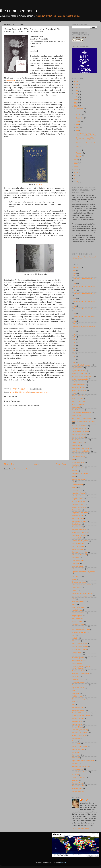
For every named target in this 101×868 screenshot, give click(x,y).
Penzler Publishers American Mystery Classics (82, 667)
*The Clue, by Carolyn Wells (86, 143)
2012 (76, 175)
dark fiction (75, 465)
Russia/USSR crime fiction (81, 713)
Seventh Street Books (79, 735)
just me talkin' (76, 576)
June (78, 127)
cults (73, 459)
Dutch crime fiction (78, 479)
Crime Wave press (78, 457)
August (79, 121)
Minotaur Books (77, 618)
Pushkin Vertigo (77, 696)
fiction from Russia (78, 493)
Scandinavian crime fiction (81, 716)
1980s (74, 321)
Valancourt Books (78, 786)
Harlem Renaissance (79, 521)
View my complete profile (80, 828)
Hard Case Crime (78, 518)
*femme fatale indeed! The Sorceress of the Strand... (85, 139)
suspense (75, 763)
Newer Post (10, 464)
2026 (76, 81)
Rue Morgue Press (78, 707)
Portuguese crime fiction (80, 685)
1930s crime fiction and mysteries (83, 286)
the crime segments (18, 11)
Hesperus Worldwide (79, 530)
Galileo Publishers (78, 504)
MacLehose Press (78, 602)
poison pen (76, 676)
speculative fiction (78, 749)
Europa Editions (77, 485)
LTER (74, 599)
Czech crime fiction (78, 462)
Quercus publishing (78, 699)
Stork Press (76, 758)
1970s (74, 314)
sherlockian (76, 738)
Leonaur (75, 590)
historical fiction (77, 538)
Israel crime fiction (78, 566)
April (78, 147)
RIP (73, 704)
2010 (76, 182)
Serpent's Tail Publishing (80, 732)
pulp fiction (75, 693)
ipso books (75, 558)
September (80, 118)
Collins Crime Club (78, 443)
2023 (76, 91)
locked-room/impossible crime (82, 596)
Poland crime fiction (79, 682)
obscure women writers (40, 392)
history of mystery (78, 546)
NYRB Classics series (79, 644)
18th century (76, 268)
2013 (76, 172)
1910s (74, 273)
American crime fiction (79, 373)
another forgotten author (80, 379)
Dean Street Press (78, 468)
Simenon (75, 741)
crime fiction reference (79, 454)
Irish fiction (75, 563)
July (78, 124)
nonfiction (75, 638)
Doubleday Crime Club (80, 473)
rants (73, 702)
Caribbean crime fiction (80, 429)
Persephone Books (78, 671)
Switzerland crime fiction (80, 766)
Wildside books (77, 789)
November (80, 112)
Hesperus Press (77, 527)
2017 (76, 160)
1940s (74, 291)
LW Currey (39, 185)
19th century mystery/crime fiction (83, 327)
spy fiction (75, 752)
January (79, 156)
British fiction (76, 415)
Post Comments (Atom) (22, 469)
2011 (76, 178)
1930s (74, 283)
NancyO (85, 800)
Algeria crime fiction (79, 371)
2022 (76, 94)
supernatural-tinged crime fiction (83, 761)
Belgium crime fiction (79, 390)
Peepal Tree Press (78, 661)
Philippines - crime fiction (80, 674)
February (79, 153)
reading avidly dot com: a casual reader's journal (58, 16)
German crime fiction (79, 507)
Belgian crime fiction (79, 387)
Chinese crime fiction (79, 434)
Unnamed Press (77, 783)
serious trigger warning (80, 730)
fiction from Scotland (79, 496)
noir (73, 635)
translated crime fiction (80, 772)
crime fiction (76, 445)
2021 (76, 97)
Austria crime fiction (79, 385)
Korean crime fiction (79, 582)
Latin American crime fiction (81, 585)
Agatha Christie (77, 368)
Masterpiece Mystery (79, 607)
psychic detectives (78, 688)
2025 (76, 84)
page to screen (77, 655)
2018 (17, 392)
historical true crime (79, 544)
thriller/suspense (77, 769)
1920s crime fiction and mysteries (83, 279)
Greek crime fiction (78, 516)
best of (74, 393)
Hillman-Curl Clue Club (80, 532)
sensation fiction (77, 721)
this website (11, 80)
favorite (74, 487)
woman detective (78, 791)
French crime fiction (79, 501)
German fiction (77, 510)
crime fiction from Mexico (80, 448)
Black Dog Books (78, 404)
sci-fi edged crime (78, 719)
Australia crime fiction (79, 382)
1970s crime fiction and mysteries (83, 316)
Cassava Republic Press (80, 431)
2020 (76, 100)
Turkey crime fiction (79, 777)
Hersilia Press (77, 524)
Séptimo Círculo (77, 727)
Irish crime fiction (25, 392)
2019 (76, 103)
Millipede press (77, 616)
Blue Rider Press (78, 410)
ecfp (73, 482)
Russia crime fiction (79, 710)
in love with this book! (79, 555)
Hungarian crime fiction (80, 552)
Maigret (74, 604)
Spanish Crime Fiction (79, 747)
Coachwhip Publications (80, 440)
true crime (75, 775)
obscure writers (77, 652)
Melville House (77, 610)
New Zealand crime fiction (81, 630)
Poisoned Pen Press (79, 679)
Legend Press (77, 588)
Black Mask (76, 407)
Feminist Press (77, 490)
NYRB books (76, 641)
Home (36, 464)
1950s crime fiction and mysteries (83, 301)
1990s (74, 324)
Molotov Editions (77, 621)
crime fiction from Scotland (81, 451)
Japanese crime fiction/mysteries (83, 572)
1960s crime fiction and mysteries (83, 309)
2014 (76, 169)
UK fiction (75, 780)
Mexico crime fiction (79, 613)
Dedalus (75, 471)
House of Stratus (78, 549)
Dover (74, 476)
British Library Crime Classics (82, 418)
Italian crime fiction (78, 569)
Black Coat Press (78, 399)
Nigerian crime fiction (79, 632)
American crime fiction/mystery (82, 376)
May (78, 130)
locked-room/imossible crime (82, 593)
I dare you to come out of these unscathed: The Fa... (86, 134)
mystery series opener (79, 627)
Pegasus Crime (77, 663)
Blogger (63, 862)
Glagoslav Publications (80, 513)
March (78, 150)
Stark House (76, 755)
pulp (73, 690)
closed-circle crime (78, 437)
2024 (76, 87)
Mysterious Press (78, 624)
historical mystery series (80, 541)
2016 (76, 163)
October (79, 115)
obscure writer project (79, 649)
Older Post (61, 464)
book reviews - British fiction (81, 413)
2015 (76, 166)
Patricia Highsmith (78, 658)
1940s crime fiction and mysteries (83, 294)
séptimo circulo (77, 724)
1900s (12, 392)
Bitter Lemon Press (78, 396)
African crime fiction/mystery (82, 365)
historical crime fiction (79, 535)
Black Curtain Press (79, 401)
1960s (74, 306)
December (80, 109)
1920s (74, 276)
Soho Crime (76, 744)
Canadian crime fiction (80, 426)
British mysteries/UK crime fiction (83, 421)
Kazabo (74, 579)
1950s (74, 299)
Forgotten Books (77, 499)
